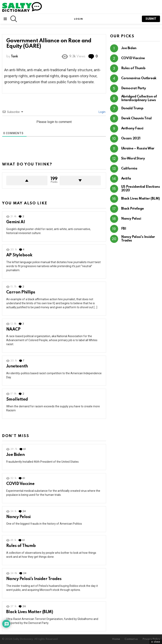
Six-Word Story (133, 159)
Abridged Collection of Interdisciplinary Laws (139, 98)
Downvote (80, 181)
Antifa (126, 179)
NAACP (13, 330)
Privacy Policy (151, 639)
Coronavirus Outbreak (139, 78)
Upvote (27, 181)
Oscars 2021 (131, 138)
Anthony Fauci (132, 128)
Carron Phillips (21, 292)
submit (151, 19)
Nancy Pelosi (18, 517)
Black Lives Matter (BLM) (30, 612)
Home (116, 639)
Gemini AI (15, 222)
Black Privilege (133, 209)
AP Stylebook (19, 255)
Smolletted (17, 400)
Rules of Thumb (21, 546)
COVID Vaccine (20, 484)
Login (102, 112)
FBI (124, 229)
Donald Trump (132, 108)
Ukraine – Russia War (138, 149)
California (129, 169)
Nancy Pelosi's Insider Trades (34, 579)
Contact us (131, 639)
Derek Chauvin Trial (136, 118)
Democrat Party (134, 88)
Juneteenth (17, 366)
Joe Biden (15, 455)
